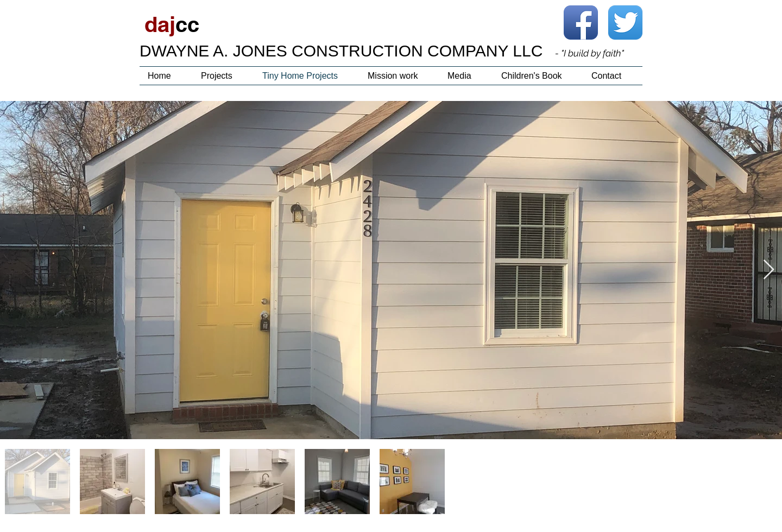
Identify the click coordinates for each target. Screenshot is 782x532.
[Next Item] (769, 270)
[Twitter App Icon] (625, 23)
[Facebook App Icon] (581, 23)
